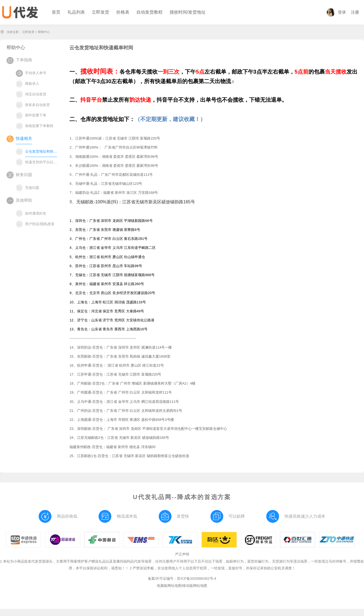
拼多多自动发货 (37, 105)
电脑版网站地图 (169, 586)
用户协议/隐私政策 (40, 224)
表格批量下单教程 (39, 126)
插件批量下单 (36, 115)
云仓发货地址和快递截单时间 (41, 151)
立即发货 (28, 32)
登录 (336, 12)
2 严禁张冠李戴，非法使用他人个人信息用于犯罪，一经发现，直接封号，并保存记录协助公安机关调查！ (212, 568)
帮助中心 (44, 32)
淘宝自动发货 (36, 94)
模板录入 (32, 84)
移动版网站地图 (195, 586)
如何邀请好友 (36, 213)
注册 (355, 12)
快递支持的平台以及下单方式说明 (41, 162)
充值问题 (32, 188)
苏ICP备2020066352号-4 (197, 579)
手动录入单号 (36, 73)
